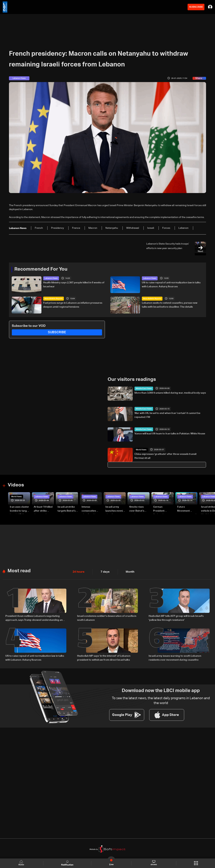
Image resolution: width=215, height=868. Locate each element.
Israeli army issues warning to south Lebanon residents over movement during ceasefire (175, 655)
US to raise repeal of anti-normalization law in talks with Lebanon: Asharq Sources (171, 284)
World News (141, 449)
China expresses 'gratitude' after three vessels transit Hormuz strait (166, 455)
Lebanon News (51, 278)
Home (22, 863)
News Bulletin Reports (54, 298)
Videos (15, 484)
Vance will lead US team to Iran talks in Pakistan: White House (170, 433)
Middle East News (143, 388)
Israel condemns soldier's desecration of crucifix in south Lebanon (107, 616)
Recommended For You (40, 269)
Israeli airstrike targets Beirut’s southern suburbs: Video (67, 508)
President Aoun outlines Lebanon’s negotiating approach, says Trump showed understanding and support (35, 616)
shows (154, 863)
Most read (19, 569)
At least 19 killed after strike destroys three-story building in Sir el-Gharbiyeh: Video (43, 508)
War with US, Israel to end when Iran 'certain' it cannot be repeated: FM (167, 415)
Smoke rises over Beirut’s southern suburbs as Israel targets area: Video (139, 508)
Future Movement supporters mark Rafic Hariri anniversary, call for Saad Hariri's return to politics (187, 508)
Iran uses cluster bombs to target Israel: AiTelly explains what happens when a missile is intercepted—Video (19, 508)
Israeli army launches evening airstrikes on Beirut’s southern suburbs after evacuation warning (116, 508)
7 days (103, 570)
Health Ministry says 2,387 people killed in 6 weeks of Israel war (74, 284)
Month (127, 570)
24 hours (78, 570)
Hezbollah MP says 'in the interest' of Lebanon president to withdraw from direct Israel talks (104, 655)
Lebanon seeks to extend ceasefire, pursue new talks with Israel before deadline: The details (170, 305)
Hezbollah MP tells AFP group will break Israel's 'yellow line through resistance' (176, 616)
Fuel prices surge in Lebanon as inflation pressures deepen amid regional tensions (73, 305)
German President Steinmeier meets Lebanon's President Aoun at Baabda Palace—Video (163, 508)
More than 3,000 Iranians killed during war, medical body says (170, 392)
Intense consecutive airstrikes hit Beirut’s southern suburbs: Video (92, 508)
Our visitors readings (131, 379)
